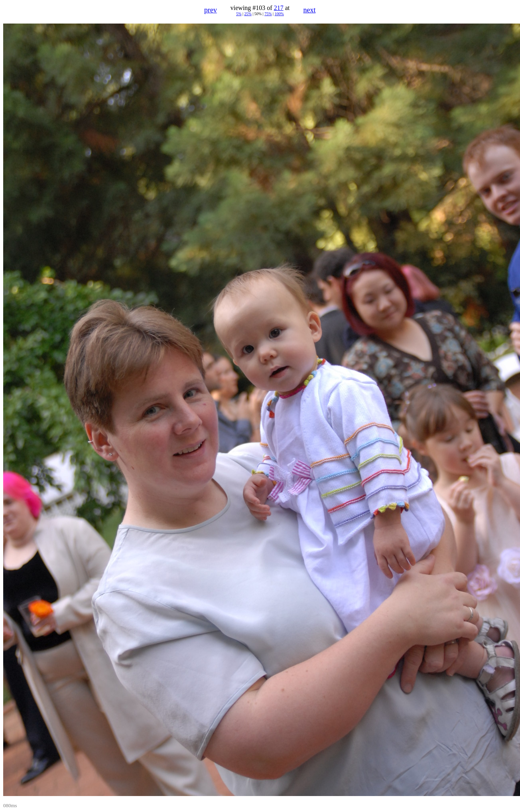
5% (239, 14)
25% (248, 14)
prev (211, 10)
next (310, 10)
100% (279, 14)
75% (268, 14)
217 (279, 8)
